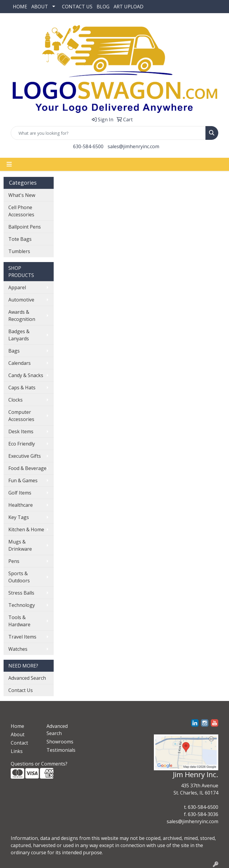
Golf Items (20, 493)
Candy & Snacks (26, 375)
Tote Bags (20, 239)
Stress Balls (21, 593)
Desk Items (21, 431)
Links (17, 751)
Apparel (17, 287)
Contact (19, 743)
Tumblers (19, 251)
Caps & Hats (22, 388)
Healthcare (21, 505)
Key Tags (19, 517)
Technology (22, 605)
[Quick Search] (108, 133)
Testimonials (61, 750)
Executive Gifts (25, 456)
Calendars (20, 363)
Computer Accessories (21, 416)
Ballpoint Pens (25, 227)
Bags (14, 351)
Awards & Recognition (22, 316)
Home (17, 726)
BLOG (103, 7)
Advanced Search (27, 678)
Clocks (16, 400)
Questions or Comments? (39, 764)
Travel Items (22, 637)
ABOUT (40, 7)
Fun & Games (23, 480)
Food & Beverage (27, 468)
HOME (20, 7)
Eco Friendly (22, 444)
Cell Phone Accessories (21, 211)
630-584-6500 (88, 146)
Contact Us (21, 690)
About (18, 734)
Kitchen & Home (26, 529)
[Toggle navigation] (9, 164)
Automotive (21, 300)
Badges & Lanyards (19, 335)
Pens (14, 561)
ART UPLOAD (129, 7)
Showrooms (60, 742)
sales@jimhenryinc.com (133, 146)
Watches (18, 649)
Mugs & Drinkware (20, 545)
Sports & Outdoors (19, 577)
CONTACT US (77, 7)
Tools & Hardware (19, 621)
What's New (22, 195)
